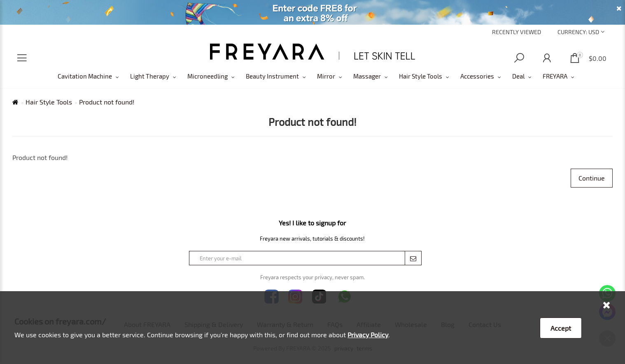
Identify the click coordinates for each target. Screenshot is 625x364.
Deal (518, 76)
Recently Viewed (517, 32)
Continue (592, 178)
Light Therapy (150, 76)
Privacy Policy (368, 335)
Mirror (326, 76)
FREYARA (555, 76)
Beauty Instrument (272, 76)
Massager (367, 76)
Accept (561, 328)
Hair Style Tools (421, 76)
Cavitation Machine (85, 76)
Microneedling (208, 76)
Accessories (477, 76)
